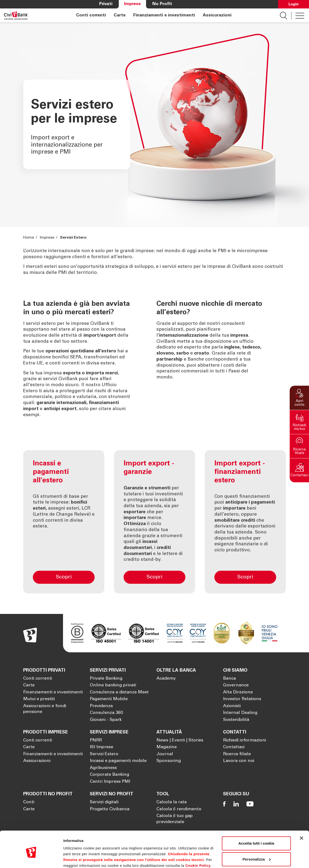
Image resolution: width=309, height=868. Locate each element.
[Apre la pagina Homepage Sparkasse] (16, 16)
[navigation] (154, 16)
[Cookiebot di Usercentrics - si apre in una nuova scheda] (31, 859)
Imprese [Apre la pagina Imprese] (132, 4)
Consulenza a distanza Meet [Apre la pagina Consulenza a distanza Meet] (119, 692)
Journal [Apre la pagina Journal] (165, 754)
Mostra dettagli (76, 858)
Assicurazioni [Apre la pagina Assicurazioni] (217, 15)
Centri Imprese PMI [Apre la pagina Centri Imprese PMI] (110, 782)
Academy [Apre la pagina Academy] (166, 679)
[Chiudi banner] (302, 818)
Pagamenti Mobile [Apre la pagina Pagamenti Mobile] (109, 699)
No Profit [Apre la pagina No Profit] (162, 4)
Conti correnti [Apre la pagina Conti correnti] (91, 15)
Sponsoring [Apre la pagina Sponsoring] (169, 761)
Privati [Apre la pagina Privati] (106, 4)
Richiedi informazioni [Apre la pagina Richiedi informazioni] (245, 740)
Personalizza (257, 839)
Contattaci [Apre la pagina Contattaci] (234, 747)
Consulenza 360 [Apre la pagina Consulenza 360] (106, 713)
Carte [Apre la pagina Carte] (120, 15)
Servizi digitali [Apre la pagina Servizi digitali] (104, 802)
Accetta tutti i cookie (256, 823)
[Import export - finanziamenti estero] (245, 522)
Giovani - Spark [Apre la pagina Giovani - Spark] (106, 720)
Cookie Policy (198, 845)
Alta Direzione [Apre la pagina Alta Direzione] (238, 692)
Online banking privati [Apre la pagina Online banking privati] (113, 685)
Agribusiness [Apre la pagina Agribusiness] (103, 768)
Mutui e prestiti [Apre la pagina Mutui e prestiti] (39, 699)
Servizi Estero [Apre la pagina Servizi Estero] (104, 754)
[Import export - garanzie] (154, 522)
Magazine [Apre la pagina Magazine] (167, 747)
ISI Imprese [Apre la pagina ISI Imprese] (102, 747)
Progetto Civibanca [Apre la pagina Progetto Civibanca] (110, 809)
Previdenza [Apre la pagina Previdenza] (101, 706)
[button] (299, 398)
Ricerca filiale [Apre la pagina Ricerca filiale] (237, 754)
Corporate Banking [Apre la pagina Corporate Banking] (109, 775)
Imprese (47, 238)
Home (29, 238)
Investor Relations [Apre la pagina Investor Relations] (242, 699)
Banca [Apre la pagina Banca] (229, 679)
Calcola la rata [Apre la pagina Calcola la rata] (172, 802)
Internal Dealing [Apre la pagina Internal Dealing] (240, 713)
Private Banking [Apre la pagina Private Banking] (106, 679)
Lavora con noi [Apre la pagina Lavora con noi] (239, 761)
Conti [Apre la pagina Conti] (29, 802)
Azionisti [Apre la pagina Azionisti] (232, 706)
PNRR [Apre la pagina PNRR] (96, 740)
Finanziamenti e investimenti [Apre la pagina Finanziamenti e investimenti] (164, 15)
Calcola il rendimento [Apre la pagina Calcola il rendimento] (179, 809)
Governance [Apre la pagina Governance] (236, 685)
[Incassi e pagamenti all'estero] (64, 522)
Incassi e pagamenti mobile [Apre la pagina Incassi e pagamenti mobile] (118, 761)
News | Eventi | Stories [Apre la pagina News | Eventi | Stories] (180, 740)
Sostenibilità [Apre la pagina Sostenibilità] (236, 720)
